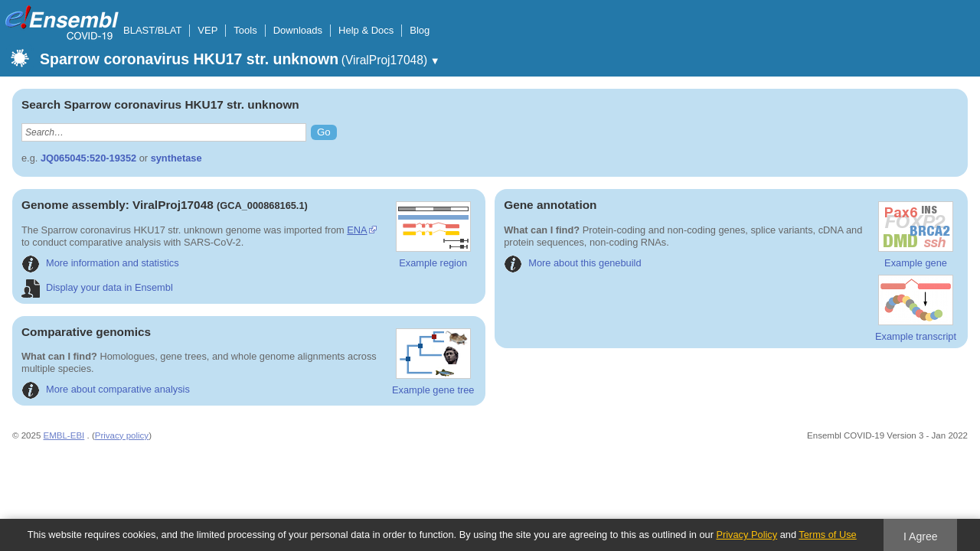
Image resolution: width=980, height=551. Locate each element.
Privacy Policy (746, 535)
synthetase (176, 158)
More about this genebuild (572, 263)
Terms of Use (827, 535)
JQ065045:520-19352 (88, 158)
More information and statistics (100, 263)
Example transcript (916, 308)
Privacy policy (122, 435)
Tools (245, 30)
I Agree (921, 536)
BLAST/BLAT (152, 30)
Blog (420, 30)
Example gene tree (433, 362)
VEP (207, 30)
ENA (357, 230)
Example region (433, 235)
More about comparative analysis (106, 389)
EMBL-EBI (64, 435)
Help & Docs (366, 30)
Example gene (916, 235)
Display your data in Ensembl (97, 287)
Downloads (298, 30)
